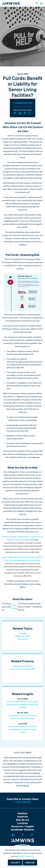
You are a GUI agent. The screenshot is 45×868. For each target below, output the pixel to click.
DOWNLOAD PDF (24, 103)
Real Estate (22, 639)
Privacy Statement (26, 856)
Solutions (22, 813)
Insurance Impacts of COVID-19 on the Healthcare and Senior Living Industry (22, 729)
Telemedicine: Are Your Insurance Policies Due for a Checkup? (22, 717)
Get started (24, 802)
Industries (23, 817)
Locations (23, 823)
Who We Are (22, 820)
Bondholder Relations (22, 830)
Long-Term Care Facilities (22, 666)
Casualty (22, 633)
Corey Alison (15, 607)
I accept (15, 863)
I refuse (30, 863)
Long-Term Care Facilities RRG (23, 669)
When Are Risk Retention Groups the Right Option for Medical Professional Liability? (22, 704)
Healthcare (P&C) (22, 636)
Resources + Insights (22, 826)
